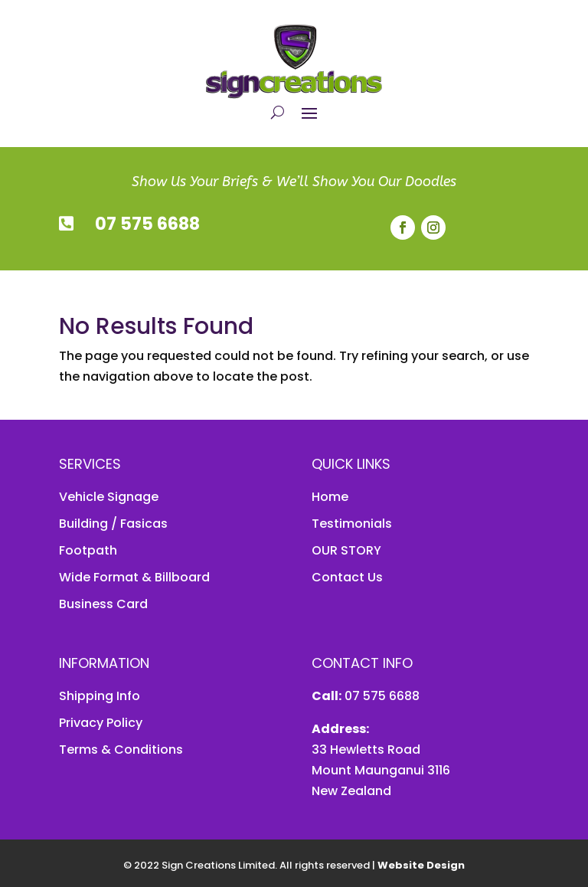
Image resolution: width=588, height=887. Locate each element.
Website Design (421, 865)
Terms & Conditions (121, 750)
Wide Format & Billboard (134, 577)
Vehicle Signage (109, 497)
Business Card (103, 604)
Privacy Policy (101, 723)
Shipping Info (100, 696)
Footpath (88, 550)
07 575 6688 (147, 224)
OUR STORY (346, 550)
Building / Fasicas (113, 524)
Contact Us (347, 577)
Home (330, 497)
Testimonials (352, 524)
